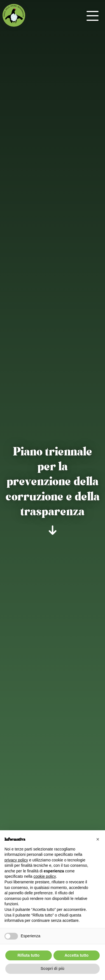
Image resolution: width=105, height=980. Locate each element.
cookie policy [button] (45, 876)
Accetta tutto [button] (76, 955)
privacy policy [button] (16, 860)
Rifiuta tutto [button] (28, 955)
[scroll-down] (52, 530)
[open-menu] (92, 16)
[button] (98, 839)
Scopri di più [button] (53, 968)
